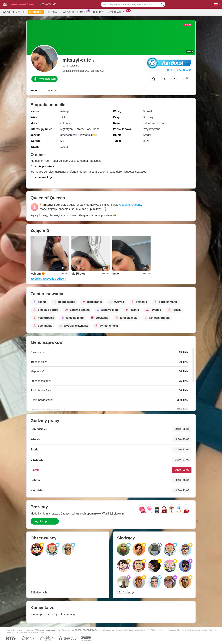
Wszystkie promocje (76, 12)
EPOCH (78, 630)
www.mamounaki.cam (50, 630)
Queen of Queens (130, 205)
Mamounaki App (118, 12)
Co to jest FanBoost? (179, 70)
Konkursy (98, 12)
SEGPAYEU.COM (90, 630)
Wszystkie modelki (14, 12)
